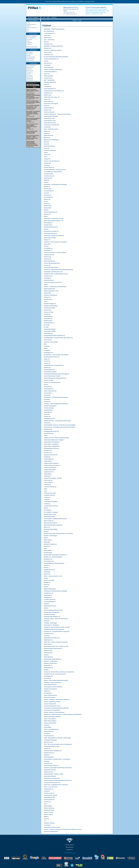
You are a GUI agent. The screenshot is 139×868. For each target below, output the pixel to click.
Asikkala (54, 2)
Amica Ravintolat (49, 67)
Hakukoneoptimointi (49, 289)
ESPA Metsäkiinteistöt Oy (51, 227)
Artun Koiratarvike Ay (50, 89)
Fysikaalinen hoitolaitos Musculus (53, 272)
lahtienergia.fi (48, 474)
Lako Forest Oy (48, 480)
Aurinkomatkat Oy (49, 108)
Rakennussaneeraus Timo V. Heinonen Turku (56, 646)
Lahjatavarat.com (49, 472)
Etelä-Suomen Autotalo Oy (51, 231)
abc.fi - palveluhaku (49, 40)
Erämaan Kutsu (48, 225)
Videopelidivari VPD (49, 797)
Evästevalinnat (69, 850)
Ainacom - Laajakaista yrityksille (53, 50)
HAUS (46, 301)
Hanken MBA (47, 293)
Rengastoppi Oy (48, 668)
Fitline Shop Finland (49, 261)
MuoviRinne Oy (48, 559)
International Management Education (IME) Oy (56, 374)
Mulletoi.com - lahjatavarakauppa (53, 557)
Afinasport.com (48, 44)
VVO (45, 804)
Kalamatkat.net (48, 412)
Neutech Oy (47, 574)
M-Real (46, 508)
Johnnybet (47, 399)
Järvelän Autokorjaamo (50, 406)
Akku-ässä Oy (48, 52)
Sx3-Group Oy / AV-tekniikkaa (52, 710)
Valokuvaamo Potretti (50, 770)
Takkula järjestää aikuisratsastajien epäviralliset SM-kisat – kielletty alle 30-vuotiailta (32, 143)
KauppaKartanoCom (49, 419)
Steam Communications (50, 695)
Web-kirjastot (30, 52)
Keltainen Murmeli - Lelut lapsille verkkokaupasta (57, 421)
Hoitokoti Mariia (48, 316)
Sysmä (92, 2)
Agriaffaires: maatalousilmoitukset (53, 46)
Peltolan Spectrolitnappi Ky (51, 612)
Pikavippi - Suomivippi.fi (51, 623)
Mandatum (29, 69)
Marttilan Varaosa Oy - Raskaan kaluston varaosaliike (58, 534)
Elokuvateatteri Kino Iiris (51, 212)
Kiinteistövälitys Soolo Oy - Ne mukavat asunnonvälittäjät (60, 425)
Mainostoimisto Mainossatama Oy (53, 525)
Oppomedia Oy (48, 595)
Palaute (28, 41)
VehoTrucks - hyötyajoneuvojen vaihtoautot (56, 785)
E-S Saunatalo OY (49, 191)
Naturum (46, 568)
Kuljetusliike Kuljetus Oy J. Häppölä (54, 440)
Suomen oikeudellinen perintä (52, 702)
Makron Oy (47, 527)
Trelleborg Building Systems (52, 746)
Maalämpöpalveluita (49, 516)
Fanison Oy (47, 240)
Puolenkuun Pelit (49, 634)
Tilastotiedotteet (30, 59)
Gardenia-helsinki (49, 280)
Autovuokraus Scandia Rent (52, 125)
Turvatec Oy (47, 748)
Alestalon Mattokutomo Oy (51, 59)
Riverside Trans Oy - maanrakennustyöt (55, 674)
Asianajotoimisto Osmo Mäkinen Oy (54, 91)
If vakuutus (47, 350)
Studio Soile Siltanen (50, 697)
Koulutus (29, 55)
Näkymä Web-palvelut (50, 589)
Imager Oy (47, 359)
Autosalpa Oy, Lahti (49, 118)
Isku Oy (46, 385)
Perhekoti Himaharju (49, 614)
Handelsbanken (30, 67)
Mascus (46, 538)
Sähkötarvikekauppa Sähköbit (52, 717)
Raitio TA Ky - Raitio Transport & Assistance (56, 642)
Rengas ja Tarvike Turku (50, 663)
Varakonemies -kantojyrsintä (52, 778)
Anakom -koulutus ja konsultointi (53, 69)
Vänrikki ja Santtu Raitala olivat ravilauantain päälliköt (33, 102)
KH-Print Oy (47, 423)
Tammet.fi (47, 725)
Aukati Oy (47, 106)
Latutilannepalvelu (31, 57)
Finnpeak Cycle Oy (49, 255)
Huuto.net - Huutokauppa (51, 342)
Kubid (46, 436)
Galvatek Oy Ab (48, 276)
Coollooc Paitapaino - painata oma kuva (55, 170)
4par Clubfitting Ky (49, 31)
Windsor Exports (48, 814)
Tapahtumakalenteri (31, 24)
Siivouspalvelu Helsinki (50, 685)
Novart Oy (47, 585)
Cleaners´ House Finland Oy (52, 161)
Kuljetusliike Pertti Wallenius (52, 442)
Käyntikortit (47, 457)
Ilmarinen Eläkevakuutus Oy (52, 357)
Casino (46, 153)
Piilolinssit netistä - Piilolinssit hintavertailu (56, 619)
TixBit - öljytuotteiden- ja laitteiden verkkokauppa (57, 738)
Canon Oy (47, 148)
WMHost (46, 817)
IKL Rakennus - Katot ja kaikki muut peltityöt (56, 355)
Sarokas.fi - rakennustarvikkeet (52, 683)
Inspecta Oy (47, 367)
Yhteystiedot (30, 43)
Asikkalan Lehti (48, 93)
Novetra (46, 587)
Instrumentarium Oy (49, 370)
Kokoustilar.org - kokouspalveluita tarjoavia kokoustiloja (59, 427)
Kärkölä (73, 2)
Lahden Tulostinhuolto (50, 468)
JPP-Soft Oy (47, 402)
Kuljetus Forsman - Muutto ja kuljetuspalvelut (56, 438)
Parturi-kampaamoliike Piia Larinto (53, 610)
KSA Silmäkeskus (49, 433)
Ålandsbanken (30, 80)
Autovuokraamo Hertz (50, 123)
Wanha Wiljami (48, 806)
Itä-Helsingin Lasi (49, 389)
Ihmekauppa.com (49, 353)
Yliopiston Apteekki (49, 823)
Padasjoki (88, 2)
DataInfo (46, 182)
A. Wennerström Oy (49, 33)
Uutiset (28, 23)
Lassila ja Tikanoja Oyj (50, 487)
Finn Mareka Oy (48, 248)
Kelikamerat (29, 39)
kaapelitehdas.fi (48, 410)
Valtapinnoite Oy (48, 772)
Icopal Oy (46, 346)
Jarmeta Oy (47, 395)
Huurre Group (48, 340)
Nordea (46, 578)
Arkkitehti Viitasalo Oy (50, 82)
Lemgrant (46, 499)
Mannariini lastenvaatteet (51, 529)
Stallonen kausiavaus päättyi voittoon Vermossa (33, 90)
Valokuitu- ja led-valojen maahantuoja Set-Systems (58, 768)
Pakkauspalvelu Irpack (50, 606)
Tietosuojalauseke (69, 847)
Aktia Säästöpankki (31, 66)
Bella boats (47, 138)
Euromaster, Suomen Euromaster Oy (54, 236)
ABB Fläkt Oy (48, 38)
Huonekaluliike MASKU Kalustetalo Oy (54, 336)
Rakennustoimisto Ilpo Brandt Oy (53, 648)
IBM (45, 344)
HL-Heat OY (47, 314)
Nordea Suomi (30, 70)
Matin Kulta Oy (48, 540)
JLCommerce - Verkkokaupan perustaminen (56, 397)
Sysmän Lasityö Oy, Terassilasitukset (54, 712)
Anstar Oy (47, 74)
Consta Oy (47, 165)
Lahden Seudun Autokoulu (51, 463)
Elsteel (46, 216)
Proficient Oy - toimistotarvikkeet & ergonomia (57, 631)
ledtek (46, 489)
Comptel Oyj (47, 163)
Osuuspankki (30, 72)
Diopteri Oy (47, 187)
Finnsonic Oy (48, 259)
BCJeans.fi (47, 133)
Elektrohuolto (48, 208)
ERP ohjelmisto (48, 223)
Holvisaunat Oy (48, 319)
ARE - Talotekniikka (49, 80)
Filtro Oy (46, 246)
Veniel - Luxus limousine (51, 787)
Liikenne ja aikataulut (32, 28)
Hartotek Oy (47, 297)
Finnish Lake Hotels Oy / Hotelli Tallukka (55, 253)
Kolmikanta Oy (48, 429)
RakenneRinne (48, 644)
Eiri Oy (46, 201)
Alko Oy (46, 61)
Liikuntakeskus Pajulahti (51, 502)
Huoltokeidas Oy (48, 333)
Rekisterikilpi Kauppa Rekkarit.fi (53, 659)
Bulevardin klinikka (49, 146)
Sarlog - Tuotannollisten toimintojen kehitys (56, 680)
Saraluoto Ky (47, 678)
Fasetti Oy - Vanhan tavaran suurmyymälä (55, 242)
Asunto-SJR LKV (48, 101)
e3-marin (46, 193)
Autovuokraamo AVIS (50, 121)
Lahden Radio (48, 461)
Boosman (46, 144)
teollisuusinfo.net (49, 731)
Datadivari (47, 180)
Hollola (68, 2)
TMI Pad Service (48, 742)
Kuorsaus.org (48, 450)
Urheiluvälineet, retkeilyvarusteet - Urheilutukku (57, 759)
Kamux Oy (47, 414)
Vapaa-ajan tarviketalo (50, 776)
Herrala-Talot (47, 310)
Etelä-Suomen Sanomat (50, 233)
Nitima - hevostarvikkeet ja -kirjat (53, 576)
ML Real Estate (48, 553)
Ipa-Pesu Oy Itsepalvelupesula (52, 382)
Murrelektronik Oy (49, 561)
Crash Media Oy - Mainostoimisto (53, 172)
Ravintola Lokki (48, 653)
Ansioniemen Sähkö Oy (50, 72)
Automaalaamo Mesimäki (51, 116)
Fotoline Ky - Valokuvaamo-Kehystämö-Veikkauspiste (59, 270)
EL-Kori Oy (47, 204)
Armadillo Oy (47, 87)
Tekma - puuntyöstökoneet (51, 729)
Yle (45, 821)
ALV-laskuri (47, 65)
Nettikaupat (47, 572)
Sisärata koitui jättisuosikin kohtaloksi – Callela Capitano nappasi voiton (33, 137)
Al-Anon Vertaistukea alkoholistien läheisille (56, 57)
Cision (46, 157)
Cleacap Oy (47, 159)
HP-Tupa (46, 327)
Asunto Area (47, 99)
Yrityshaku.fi (47, 825)
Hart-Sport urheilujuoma (51, 295)
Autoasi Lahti (48, 110)
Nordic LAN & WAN (49, 580)
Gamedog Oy (47, 278)
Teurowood (47, 734)
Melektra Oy (47, 546)
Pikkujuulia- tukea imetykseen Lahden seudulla (57, 627)
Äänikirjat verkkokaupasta (51, 832)
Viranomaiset (30, 54)
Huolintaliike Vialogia (50, 331)
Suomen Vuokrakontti (50, 704)
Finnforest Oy (48, 250)
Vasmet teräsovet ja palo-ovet (52, 783)
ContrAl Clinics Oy (49, 167)
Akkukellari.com (48, 55)
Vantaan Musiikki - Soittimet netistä (53, 774)
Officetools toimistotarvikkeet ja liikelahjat (55, 591)
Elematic (46, 210)
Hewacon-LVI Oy (48, 312)
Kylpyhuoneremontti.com (51, 455)
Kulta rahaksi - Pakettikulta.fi (52, 446)
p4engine (46, 604)
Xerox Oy (46, 819)
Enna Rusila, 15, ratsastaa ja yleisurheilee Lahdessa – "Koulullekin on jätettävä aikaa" (33, 113)
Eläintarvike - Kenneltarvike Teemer (54, 218)
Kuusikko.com (48, 453)
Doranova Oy (47, 189)
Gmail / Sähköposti (31, 38)
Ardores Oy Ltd (48, 78)
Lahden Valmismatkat (50, 470)
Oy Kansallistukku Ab (50, 602)
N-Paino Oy (47, 565)
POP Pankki (29, 75)
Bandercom (47, 131)
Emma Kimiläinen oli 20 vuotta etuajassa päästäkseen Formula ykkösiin (32, 126)
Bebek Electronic (49, 135)
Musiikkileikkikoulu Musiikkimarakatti (54, 563)
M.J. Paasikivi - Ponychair (51, 512)
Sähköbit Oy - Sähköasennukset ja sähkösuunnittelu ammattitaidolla (63, 714)
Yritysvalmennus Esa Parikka (52, 827)
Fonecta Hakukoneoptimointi (52, 263)
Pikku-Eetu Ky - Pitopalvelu (51, 625)
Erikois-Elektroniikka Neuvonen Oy (53, 221)
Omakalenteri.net (49, 593)
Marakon (46, 531)
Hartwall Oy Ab (48, 299)
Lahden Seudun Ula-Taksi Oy (52, 465)
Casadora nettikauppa (50, 150)
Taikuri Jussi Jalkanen (50, 719)
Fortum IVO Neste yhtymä (51, 267)
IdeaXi (46, 348)
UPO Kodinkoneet (49, 757)
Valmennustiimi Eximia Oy (51, 766)
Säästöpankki (30, 78)
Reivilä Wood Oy (48, 657)
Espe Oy (46, 229)
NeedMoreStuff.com (49, 570)
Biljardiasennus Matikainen (51, 140)
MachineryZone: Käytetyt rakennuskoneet (55, 519)
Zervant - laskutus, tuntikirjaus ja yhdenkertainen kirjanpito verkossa (63, 829)
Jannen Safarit (48, 393)
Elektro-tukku (48, 206)
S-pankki (29, 74)
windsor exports (48, 812)
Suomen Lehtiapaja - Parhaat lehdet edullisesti (57, 700)
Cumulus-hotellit (48, 174)
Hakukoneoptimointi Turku (51, 291)
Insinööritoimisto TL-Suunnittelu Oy (54, 365)
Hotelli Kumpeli (48, 321)
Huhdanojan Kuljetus (50, 329)
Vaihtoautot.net (48, 763)
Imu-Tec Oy (47, 361)
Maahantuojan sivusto (50, 514)
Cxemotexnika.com (49, 176)
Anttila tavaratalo (49, 76)
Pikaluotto (47, 621)
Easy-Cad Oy (47, 195)
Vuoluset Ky (47, 802)
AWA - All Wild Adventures (51, 129)
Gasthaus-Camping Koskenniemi (53, 282)
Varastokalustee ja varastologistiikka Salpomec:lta (58, 780)
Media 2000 (47, 542)
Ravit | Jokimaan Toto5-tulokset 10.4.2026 (32, 132)
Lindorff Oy (47, 504)
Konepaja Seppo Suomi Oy (51, 431)
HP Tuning (47, 325)
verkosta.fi (47, 791)
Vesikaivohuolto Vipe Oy (51, 795)
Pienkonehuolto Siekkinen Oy (52, 617)
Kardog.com (47, 416)
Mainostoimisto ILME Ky (51, 523)
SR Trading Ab (48, 693)
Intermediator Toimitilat (50, 372)
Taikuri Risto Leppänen (50, 721)
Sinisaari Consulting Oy (50, 689)
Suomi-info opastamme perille (52, 706)
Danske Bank (30, 77)
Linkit (28, 31)
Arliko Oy (46, 84)
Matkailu (29, 26)
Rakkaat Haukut (48, 651)
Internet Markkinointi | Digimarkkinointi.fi (55, 378)
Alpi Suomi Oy (48, 63)
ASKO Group (47, 95)
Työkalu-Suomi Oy (49, 753)
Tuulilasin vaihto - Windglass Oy (53, 751)
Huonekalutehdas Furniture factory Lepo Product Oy (58, 338)
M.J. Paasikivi (48, 510)
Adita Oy (46, 42)
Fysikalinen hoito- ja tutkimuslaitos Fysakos (56, 274)
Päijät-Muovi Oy (48, 640)
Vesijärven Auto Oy (49, 793)
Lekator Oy (47, 497)
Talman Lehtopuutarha (50, 723)
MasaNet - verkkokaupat (50, 536)
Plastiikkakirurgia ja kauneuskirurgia (54, 629)
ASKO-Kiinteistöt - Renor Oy (52, 97)
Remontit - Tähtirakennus (51, 661)
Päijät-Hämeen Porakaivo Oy (52, 638)
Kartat (28, 29)
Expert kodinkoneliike (50, 238)
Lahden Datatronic (49, 459)
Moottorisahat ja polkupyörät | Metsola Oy (55, 555)
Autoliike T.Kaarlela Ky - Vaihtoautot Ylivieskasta (57, 114)
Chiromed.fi (47, 155)
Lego (45, 491)
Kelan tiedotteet (30, 60)
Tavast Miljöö (47, 727)
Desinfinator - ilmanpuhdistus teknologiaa (55, 184)
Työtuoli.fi (47, 755)
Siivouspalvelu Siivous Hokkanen (53, 687)
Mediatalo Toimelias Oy (50, 544)
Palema (46, 608)
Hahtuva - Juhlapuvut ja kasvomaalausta (55, 287)
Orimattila (82, 2)
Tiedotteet (29, 44)
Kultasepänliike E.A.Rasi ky (51, 448)
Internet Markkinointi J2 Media (52, 376)
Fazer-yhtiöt (47, 244)
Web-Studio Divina (49, 810)
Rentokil (46, 670)
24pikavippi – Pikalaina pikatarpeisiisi (54, 29)
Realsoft (46, 655)
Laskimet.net (47, 485)
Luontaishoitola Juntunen (51, 506)
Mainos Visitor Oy (49, 521)
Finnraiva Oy (47, 257)
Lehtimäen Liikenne (49, 495)
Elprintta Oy (47, 214)
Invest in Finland (48, 380)
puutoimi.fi (47, 636)
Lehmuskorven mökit (50, 493)
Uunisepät (47, 761)
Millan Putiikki (48, 551)
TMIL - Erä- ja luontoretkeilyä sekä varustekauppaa (58, 744)
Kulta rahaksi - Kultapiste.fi (51, 444)
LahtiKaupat (47, 476)
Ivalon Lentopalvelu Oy (50, 391)
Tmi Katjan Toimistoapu (50, 740)
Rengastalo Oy (48, 665)
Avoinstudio (47, 127)
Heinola (64, 2)
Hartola (59, 2)
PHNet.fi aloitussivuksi (32, 47)
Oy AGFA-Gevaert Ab (50, 599)
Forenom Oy (47, 265)
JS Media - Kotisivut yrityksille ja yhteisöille (56, 404)
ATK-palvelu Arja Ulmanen (51, 104)
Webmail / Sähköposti (32, 36)
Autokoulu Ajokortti (49, 112)
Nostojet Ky (47, 582)
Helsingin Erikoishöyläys (51, 306)
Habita (46, 284)
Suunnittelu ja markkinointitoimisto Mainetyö (56, 708)
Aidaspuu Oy (47, 48)
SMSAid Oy (47, 691)
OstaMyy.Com (48, 597)
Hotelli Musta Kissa (49, 323)
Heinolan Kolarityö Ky (50, 304)
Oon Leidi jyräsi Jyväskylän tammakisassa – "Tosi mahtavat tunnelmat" (33, 107)
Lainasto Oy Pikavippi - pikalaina (53, 478)
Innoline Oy (47, 363)
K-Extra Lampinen (49, 408)
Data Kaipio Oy (48, 178)
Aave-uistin (47, 35)
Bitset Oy (46, 142)
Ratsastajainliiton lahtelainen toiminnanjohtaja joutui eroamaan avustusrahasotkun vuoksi (33, 96)
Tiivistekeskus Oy (49, 736)
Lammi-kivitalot (48, 482)
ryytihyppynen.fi (48, 676)
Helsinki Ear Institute (50, 308)
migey (46, 548)
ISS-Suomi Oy (48, 387)
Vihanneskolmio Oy (49, 800)
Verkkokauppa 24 (49, 789)
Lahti (77, 2)
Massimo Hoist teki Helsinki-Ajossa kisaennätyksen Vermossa (33, 120)
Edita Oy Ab (47, 199)
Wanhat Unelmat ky (49, 808)
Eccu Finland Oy (48, 197)
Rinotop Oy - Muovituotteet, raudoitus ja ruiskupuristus (59, 672)
